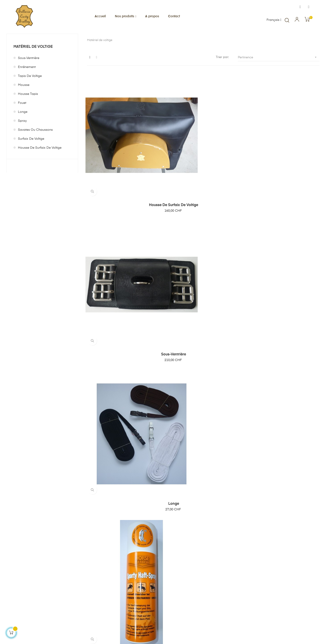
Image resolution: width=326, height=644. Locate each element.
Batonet (203, 287)
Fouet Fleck (284, 391)
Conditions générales (194, 583)
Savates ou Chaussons (35, 154)
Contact (184, 599)
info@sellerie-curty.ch (61, 590)
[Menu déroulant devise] (274, 20)
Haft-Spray (123, 287)
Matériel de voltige (33, 72)
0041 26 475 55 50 (53, 584)
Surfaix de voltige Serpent (203, 495)
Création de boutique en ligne (28, 633)
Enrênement (27, 92)
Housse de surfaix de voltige (40, 172)
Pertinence (279, 82)
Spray (22, 146)
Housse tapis (28, 119)
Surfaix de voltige (31, 163)
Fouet (22, 128)
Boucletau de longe (284, 495)
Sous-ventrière (29, 83)
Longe (23, 137)
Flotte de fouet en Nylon (123, 495)
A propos (185, 574)
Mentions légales (191, 591)
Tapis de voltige (30, 101)
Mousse (24, 110)
